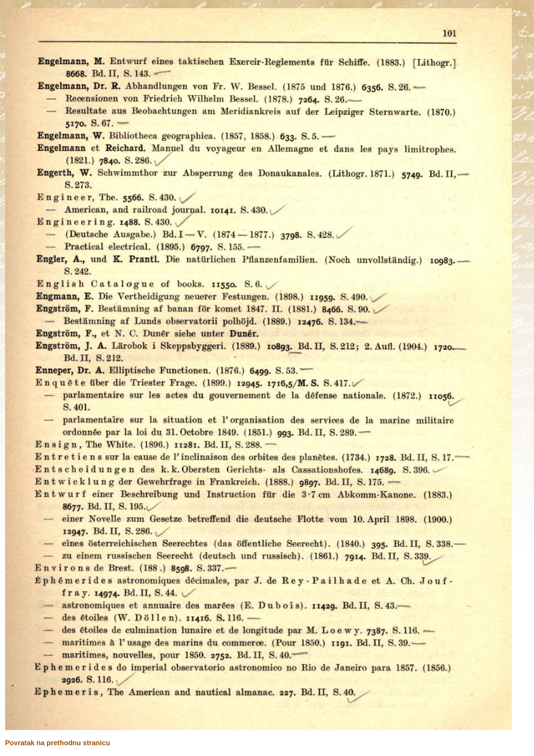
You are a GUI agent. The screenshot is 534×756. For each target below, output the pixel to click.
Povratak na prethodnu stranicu (58, 743)
